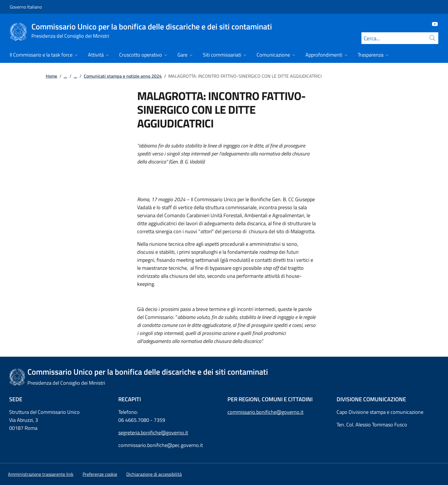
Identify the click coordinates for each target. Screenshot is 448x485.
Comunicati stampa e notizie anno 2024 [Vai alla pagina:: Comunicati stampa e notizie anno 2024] (123, 76)
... (65, 76)
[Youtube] (433, 24)
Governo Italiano (26, 7)
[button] (100, 474)
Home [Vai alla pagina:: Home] (51, 76)
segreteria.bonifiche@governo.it (153, 433)
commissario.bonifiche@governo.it (265, 412)
